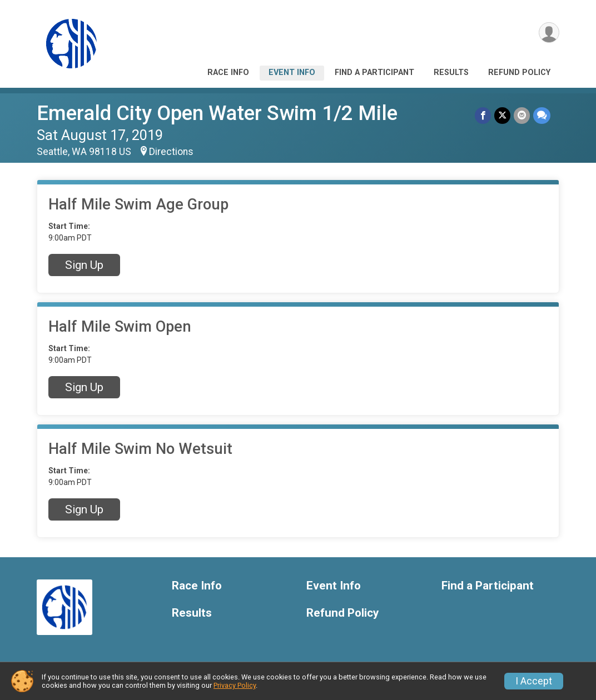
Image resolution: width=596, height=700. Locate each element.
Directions (171, 152)
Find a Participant (374, 72)
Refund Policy (519, 72)
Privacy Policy (235, 685)
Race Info (228, 72)
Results (451, 72)
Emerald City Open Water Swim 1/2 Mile (217, 113)
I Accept (534, 681)
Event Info (292, 72)
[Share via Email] (522, 115)
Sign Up (84, 265)
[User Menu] (549, 32)
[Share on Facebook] (483, 115)
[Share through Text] (542, 115)
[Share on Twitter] (502, 115)
